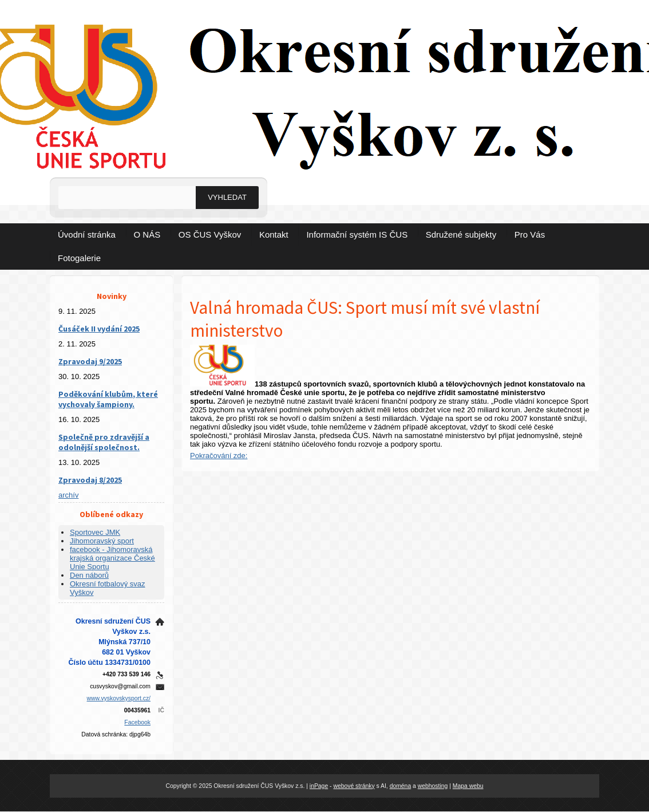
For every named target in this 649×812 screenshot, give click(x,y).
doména (401, 786)
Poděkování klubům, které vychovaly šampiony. (108, 399)
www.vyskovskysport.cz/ (119, 698)
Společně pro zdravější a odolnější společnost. (104, 442)
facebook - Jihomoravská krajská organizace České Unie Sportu (112, 558)
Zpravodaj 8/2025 (90, 480)
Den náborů (89, 575)
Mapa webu (468, 786)
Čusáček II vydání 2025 (99, 329)
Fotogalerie (79, 258)
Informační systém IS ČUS (357, 234)
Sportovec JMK (95, 532)
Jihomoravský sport (102, 541)
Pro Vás (530, 234)
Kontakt (274, 234)
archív (68, 495)
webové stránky (354, 786)
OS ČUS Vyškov (210, 234)
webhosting (433, 786)
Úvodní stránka (87, 234)
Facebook (137, 722)
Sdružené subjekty (461, 234)
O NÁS (147, 234)
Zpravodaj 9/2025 (90, 361)
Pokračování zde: (219, 456)
